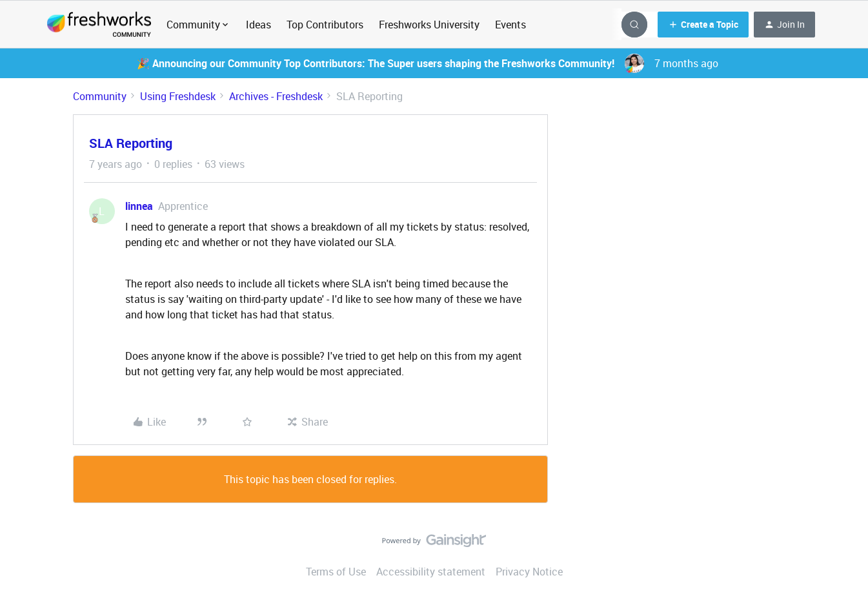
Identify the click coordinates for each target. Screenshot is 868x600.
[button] (703, 25)
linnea (139, 206)
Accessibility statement (431, 572)
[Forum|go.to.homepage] (99, 25)
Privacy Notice (529, 572)
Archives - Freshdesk (276, 96)
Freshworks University (429, 25)
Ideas (258, 25)
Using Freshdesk (178, 96)
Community (100, 96)
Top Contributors (325, 25)
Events (510, 25)
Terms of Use (336, 572)
